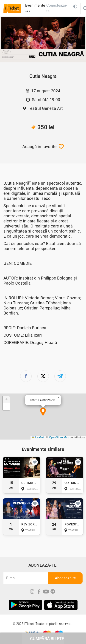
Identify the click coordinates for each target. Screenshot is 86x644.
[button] (43, 412)
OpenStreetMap (59, 437)
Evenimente (35, 5)
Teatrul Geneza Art (45, 108)
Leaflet (38, 437)
